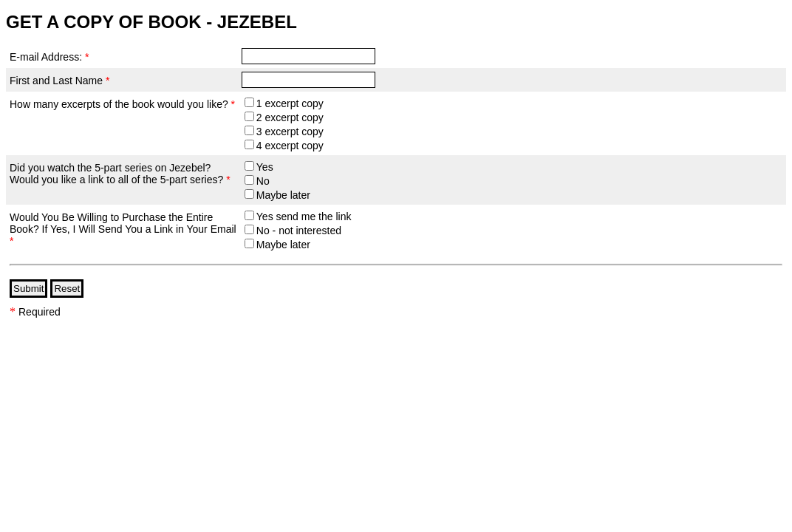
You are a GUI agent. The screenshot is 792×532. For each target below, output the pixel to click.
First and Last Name (59, 81)
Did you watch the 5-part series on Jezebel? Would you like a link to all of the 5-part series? (120, 174)
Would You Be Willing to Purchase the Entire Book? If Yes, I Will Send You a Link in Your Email (123, 229)
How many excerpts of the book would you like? (122, 104)
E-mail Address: (49, 57)
